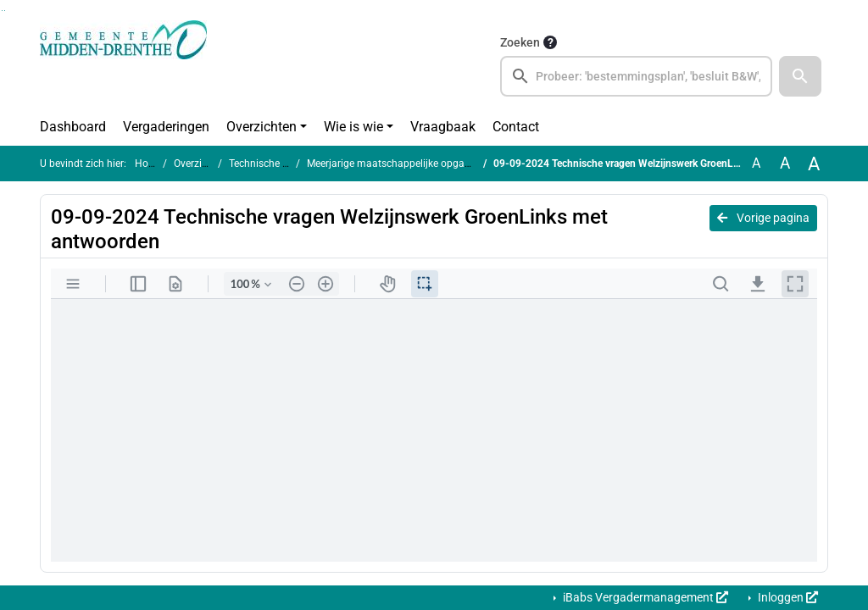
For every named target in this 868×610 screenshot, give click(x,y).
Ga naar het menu (5, 11)
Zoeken (520, 42)
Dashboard (73, 127)
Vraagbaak (443, 127)
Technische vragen (271, 164)
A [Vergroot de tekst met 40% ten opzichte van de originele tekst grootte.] (814, 164)
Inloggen (787, 597)
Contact (516, 127)
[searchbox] (636, 76)
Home (149, 164)
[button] (800, 76)
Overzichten (262, 127)
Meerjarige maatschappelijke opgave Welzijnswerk (422, 164)
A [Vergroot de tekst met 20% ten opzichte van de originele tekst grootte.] (785, 163)
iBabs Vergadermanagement (644, 597)
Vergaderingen (166, 127)
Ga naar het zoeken (2, 11)
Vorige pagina (763, 218)
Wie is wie (353, 127)
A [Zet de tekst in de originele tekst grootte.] (756, 163)
